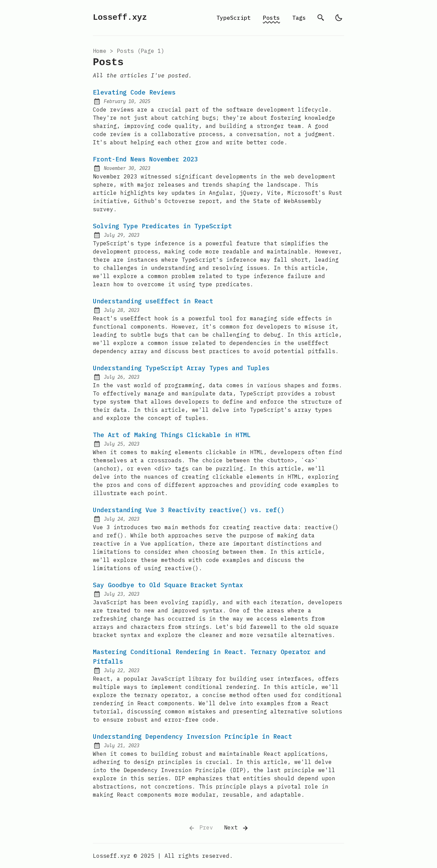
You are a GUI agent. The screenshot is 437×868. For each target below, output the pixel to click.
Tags (299, 18)
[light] (339, 18)
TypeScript (234, 18)
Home (100, 51)
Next (237, 828)
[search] (321, 18)
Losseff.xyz (120, 18)
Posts (271, 18)
